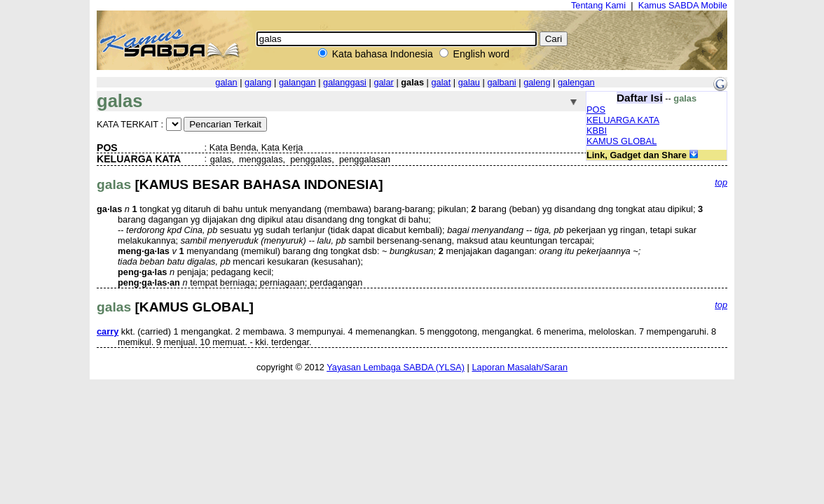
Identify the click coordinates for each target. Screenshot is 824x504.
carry (108, 331)
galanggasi (345, 82)
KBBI (597, 131)
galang (258, 82)
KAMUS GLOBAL (622, 141)
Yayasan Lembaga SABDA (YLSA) (396, 367)
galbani (501, 82)
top (721, 182)
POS (596, 110)
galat (441, 82)
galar (383, 82)
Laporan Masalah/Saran (520, 367)
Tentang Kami (598, 5)
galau (469, 82)
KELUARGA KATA (623, 120)
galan (226, 82)
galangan (297, 82)
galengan (576, 82)
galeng (537, 82)
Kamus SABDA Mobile (683, 5)
